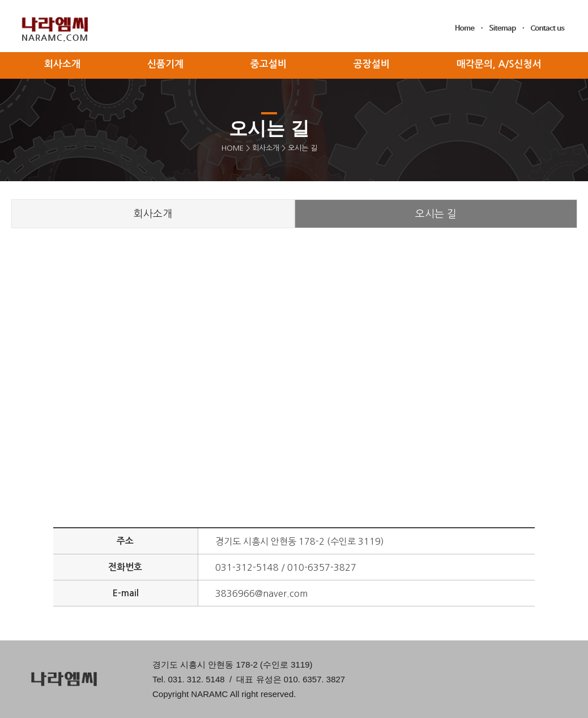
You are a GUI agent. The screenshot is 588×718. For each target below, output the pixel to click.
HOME (233, 148)
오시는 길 (436, 214)
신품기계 (165, 64)
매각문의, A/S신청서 (499, 64)
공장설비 (372, 64)
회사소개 (266, 148)
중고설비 (269, 64)
